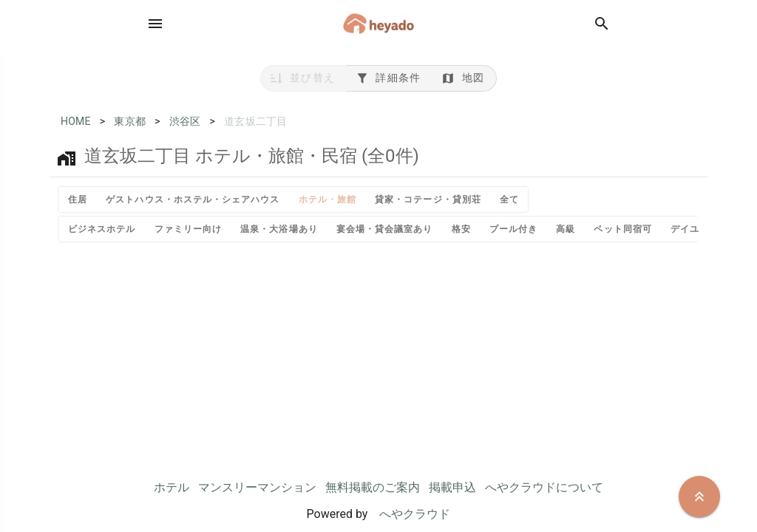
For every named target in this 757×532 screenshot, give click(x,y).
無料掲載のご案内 (373, 487)
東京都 (130, 121)
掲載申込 (452, 487)
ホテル (172, 487)
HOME (76, 121)
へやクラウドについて (544, 487)
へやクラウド (415, 514)
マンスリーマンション (257, 487)
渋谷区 (185, 121)
